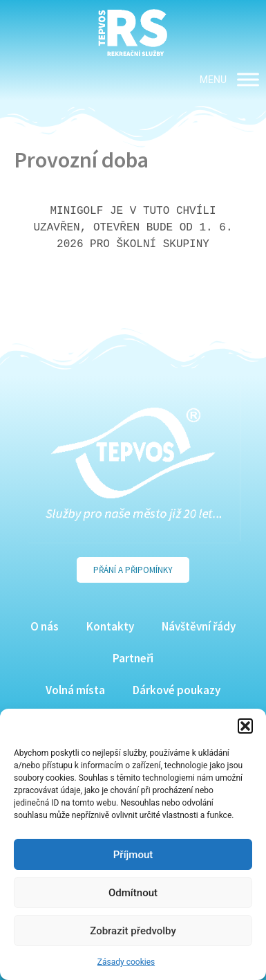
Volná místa (75, 690)
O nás (45, 626)
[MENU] (248, 79)
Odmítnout (133, 893)
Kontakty (110, 626)
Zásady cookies (126, 962)
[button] (245, 726)
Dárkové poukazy (177, 690)
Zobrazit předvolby (133, 931)
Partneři (133, 658)
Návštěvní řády (199, 626)
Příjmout (133, 855)
